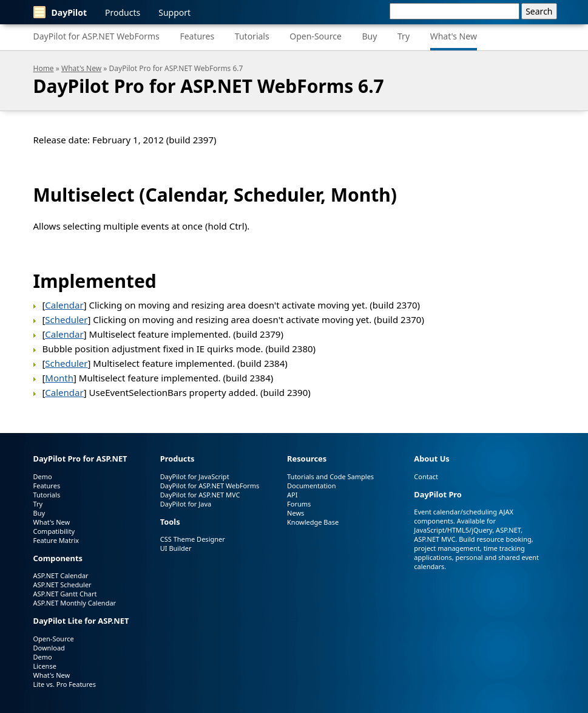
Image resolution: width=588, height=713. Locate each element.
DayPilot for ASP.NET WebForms (96, 36)
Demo (43, 476)
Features (197, 36)
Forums (299, 504)
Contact (426, 476)
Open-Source (316, 36)
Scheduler (66, 319)
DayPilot (60, 12)
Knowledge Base (313, 522)
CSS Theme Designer (193, 539)
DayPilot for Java (186, 504)
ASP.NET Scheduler (63, 585)
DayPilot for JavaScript (195, 476)
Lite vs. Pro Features (65, 684)
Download (49, 648)
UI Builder (176, 548)
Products (123, 12)
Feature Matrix (56, 540)
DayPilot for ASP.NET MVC (200, 495)
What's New (454, 36)
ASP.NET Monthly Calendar (75, 603)
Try (404, 36)
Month (59, 378)
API (292, 495)
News (296, 513)
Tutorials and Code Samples (330, 476)
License (45, 666)
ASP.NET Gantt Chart (65, 594)
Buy (369, 36)
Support (174, 12)
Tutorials (252, 36)
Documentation (311, 486)
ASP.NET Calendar (61, 575)
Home (44, 68)
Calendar (64, 305)
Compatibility (54, 531)
